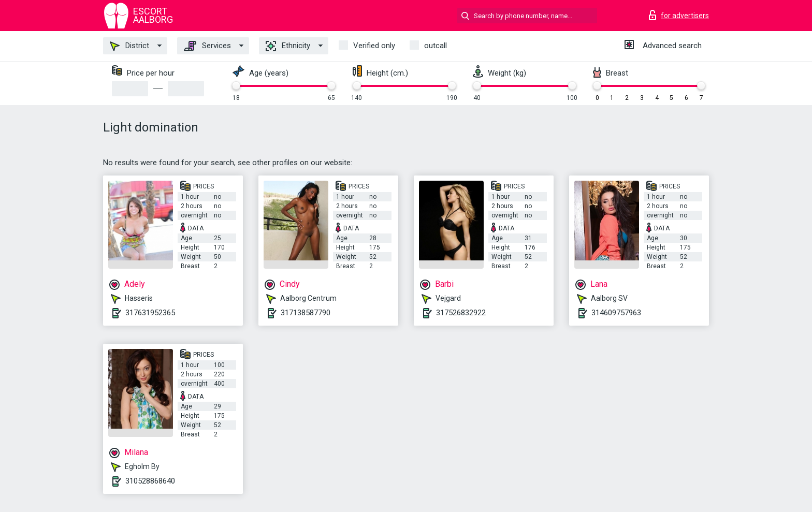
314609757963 (616, 313)
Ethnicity (288, 46)
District (129, 46)
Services (207, 46)
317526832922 (461, 313)
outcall (436, 46)
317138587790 (306, 313)
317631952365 (150, 313)
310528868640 (150, 481)
